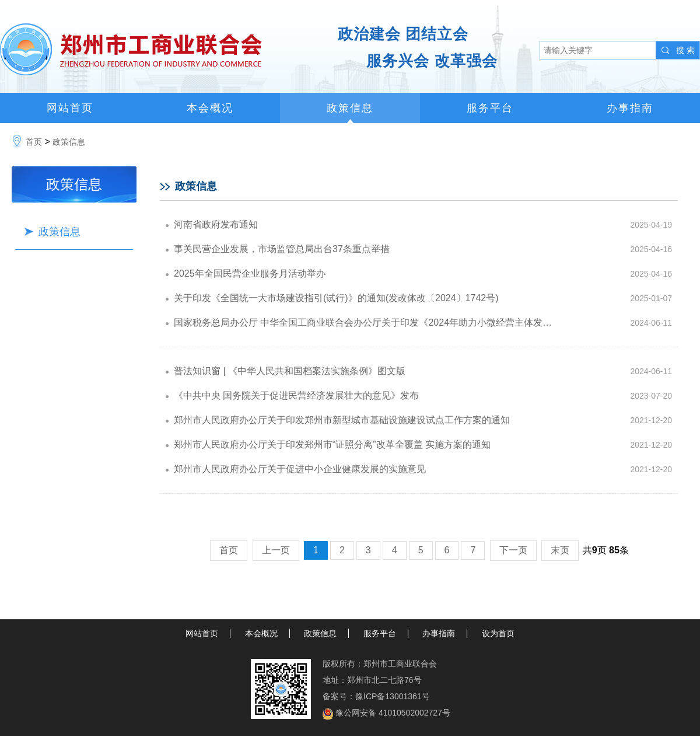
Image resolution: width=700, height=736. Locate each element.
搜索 (687, 50)
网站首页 (70, 108)
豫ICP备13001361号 (393, 696)
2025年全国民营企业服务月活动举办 (250, 273)
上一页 (276, 550)
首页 (34, 142)
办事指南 (630, 108)
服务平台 (490, 108)
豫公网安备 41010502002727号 (393, 713)
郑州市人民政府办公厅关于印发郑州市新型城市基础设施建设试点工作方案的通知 (342, 420)
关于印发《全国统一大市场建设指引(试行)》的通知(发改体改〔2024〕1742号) (336, 298)
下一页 (513, 550)
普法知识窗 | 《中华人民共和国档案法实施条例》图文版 (290, 371)
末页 (560, 550)
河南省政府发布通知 (216, 224)
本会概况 (210, 108)
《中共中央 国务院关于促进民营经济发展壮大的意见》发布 (296, 395)
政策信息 (350, 108)
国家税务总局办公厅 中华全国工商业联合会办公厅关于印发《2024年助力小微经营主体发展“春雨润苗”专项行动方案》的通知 (358, 326)
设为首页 (498, 633)
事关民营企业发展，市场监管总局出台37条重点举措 (282, 249)
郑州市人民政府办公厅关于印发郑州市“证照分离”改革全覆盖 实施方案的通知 (332, 444)
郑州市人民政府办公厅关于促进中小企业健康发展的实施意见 (300, 469)
